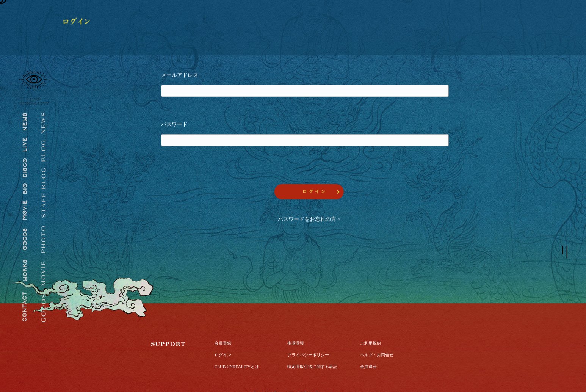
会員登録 (223, 325)
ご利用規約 (371, 325)
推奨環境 (296, 325)
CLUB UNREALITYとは (237, 348)
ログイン (223, 336)
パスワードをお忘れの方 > (309, 220)
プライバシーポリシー (308, 336)
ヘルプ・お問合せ (377, 336)
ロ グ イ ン (314, 193)
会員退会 (368, 348)
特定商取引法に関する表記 (312, 348)
